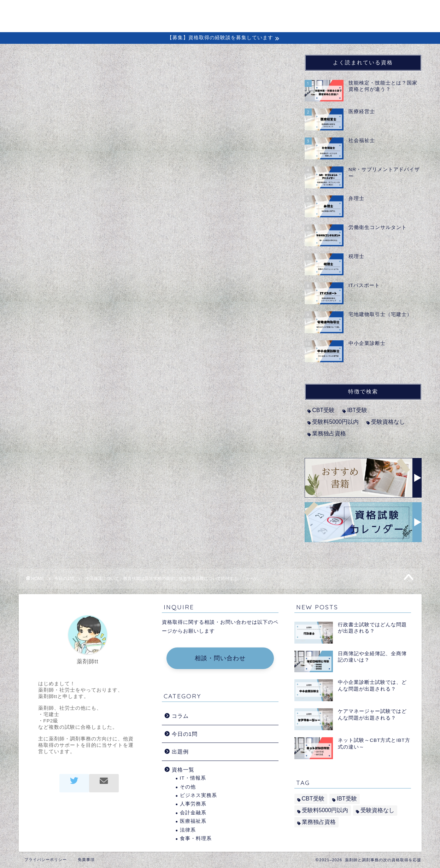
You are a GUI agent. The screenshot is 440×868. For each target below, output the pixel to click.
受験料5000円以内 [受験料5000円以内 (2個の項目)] (335, 422)
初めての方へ (228, 11)
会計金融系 (193, 813)
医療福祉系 (193, 821)
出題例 (344, 11)
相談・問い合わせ (220, 658)
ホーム (183, 11)
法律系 (188, 830)
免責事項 (86, 860)
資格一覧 (183, 770)
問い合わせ (385, 11)
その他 (188, 787)
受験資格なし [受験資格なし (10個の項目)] (388, 422)
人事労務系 (193, 804)
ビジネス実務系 (198, 795)
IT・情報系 (193, 778)
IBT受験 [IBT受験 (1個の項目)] (357, 410)
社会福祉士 (62, 224)
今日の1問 (42, 69)
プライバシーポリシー (46, 860)
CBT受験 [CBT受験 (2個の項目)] (323, 410)
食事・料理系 (196, 838)
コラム (272, 11)
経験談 (308, 11)
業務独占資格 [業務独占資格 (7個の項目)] (329, 433)
